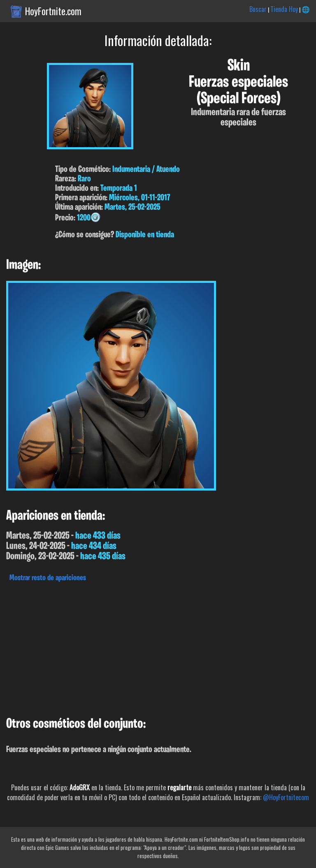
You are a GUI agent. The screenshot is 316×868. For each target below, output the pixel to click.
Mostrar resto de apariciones (48, 578)
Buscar (258, 9)
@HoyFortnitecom (286, 797)
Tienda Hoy (284, 9)
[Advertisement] (158, 647)
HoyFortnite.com (53, 11)
